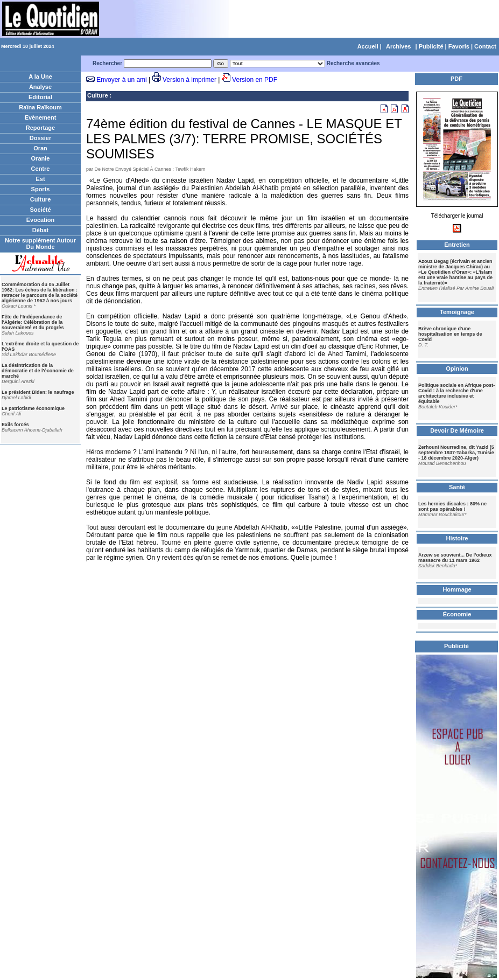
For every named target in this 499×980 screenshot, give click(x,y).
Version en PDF (255, 80)
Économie (457, 614)
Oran (40, 148)
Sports (41, 189)
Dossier (40, 138)
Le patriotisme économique (33, 408)
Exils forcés (15, 425)
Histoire (457, 538)
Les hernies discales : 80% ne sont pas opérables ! (452, 506)
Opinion (457, 369)
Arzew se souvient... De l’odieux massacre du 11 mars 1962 (455, 558)
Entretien (457, 245)
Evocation (41, 220)
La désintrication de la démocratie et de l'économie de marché (38, 371)
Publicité (431, 46)
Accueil (368, 46)
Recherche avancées (353, 63)
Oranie (41, 158)
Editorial (40, 97)
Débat (41, 230)
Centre (41, 169)
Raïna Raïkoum (40, 107)
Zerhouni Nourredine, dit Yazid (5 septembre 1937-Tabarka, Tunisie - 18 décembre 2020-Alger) (456, 453)
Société (40, 210)
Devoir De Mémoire (457, 430)
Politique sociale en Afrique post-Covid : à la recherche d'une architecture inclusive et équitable (456, 393)
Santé (457, 487)
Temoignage (457, 312)
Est (40, 179)
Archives (398, 46)
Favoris (459, 46)
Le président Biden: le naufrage (38, 392)
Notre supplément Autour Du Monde (40, 244)
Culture (41, 199)
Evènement (41, 117)
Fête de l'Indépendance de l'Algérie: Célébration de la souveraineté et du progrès (33, 322)
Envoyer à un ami (121, 80)
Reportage (40, 128)
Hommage (457, 589)
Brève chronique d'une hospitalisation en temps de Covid (450, 334)
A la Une (40, 77)
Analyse (40, 87)
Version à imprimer (189, 80)
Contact (485, 46)
